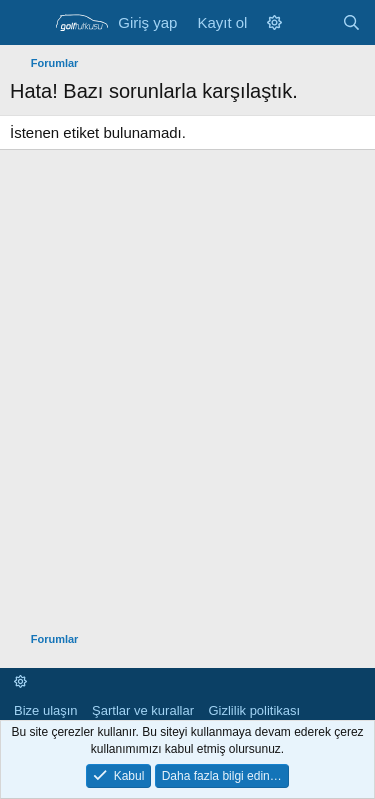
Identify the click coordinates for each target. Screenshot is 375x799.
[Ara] (351, 22)
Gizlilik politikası (254, 710)
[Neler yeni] (311, 22)
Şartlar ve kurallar (143, 710)
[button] (274, 22)
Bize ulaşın (46, 710)
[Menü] (27, 23)
